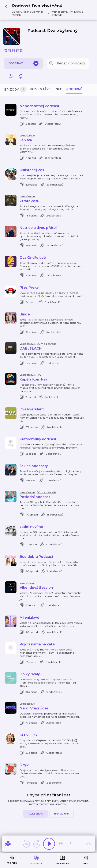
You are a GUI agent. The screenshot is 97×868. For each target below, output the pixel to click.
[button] (47, 10)
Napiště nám (62, 814)
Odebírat (23, 63)
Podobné (74, 89)
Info (59, 89)
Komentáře (40, 89)
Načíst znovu (36, 814)
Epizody (15, 90)
